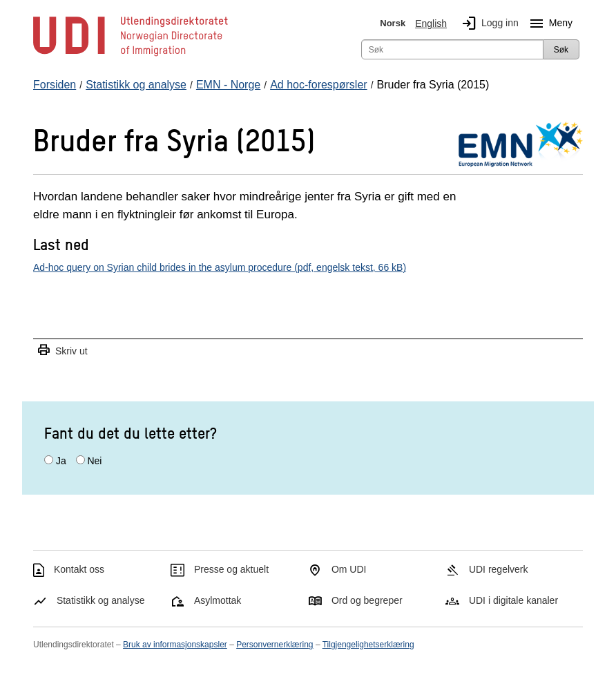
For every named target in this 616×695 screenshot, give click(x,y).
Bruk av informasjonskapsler (175, 645)
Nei (94, 461)
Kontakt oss (79, 569)
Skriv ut (62, 351)
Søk (561, 50)
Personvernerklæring (275, 645)
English (431, 23)
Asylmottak (218, 600)
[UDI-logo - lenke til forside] (131, 55)
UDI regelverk (499, 569)
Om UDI (349, 569)
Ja (61, 461)
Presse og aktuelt (231, 569)
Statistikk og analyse (101, 600)
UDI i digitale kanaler (513, 600)
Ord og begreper (367, 600)
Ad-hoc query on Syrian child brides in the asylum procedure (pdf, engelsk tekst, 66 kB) (220, 267)
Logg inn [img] (488, 23)
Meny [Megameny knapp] (548, 23)
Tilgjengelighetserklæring (368, 645)
